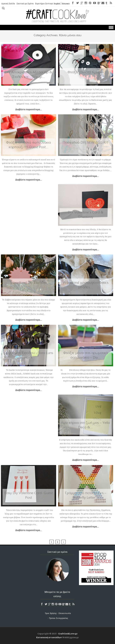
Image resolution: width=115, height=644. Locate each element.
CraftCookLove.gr (68, 634)
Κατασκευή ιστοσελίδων (49, 637)
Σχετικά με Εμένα (25, 4)
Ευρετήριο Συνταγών (45, 4)
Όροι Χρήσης (51, 613)
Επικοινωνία (65, 613)
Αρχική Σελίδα (8, 4)
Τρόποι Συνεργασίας (59, 618)
